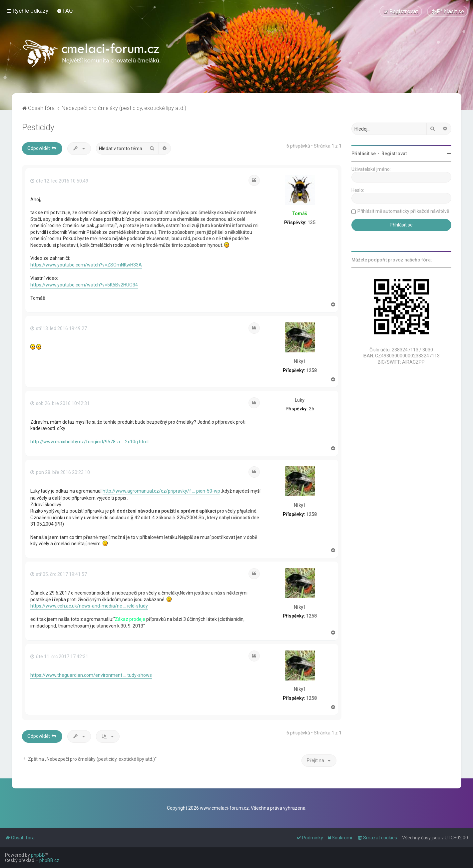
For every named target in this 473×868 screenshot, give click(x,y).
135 (311, 222)
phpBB (38, 855)
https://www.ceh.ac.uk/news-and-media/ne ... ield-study (89, 606)
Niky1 (300, 361)
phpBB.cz (49, 860)
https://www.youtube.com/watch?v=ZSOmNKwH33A (86, 264)
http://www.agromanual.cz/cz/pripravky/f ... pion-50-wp (161, 491)
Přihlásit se (364, 153)
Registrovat (394, 153)
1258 (311, 370)
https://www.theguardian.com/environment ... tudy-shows (91, 675)
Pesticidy (38, 127)
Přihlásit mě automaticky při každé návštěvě (403, 211)
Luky (300, 400)
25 (311, 409)
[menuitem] (65, 11)
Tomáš (300, 214)
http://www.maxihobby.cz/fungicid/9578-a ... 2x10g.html (89, 441)
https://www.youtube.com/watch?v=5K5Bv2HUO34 (84, 284)
